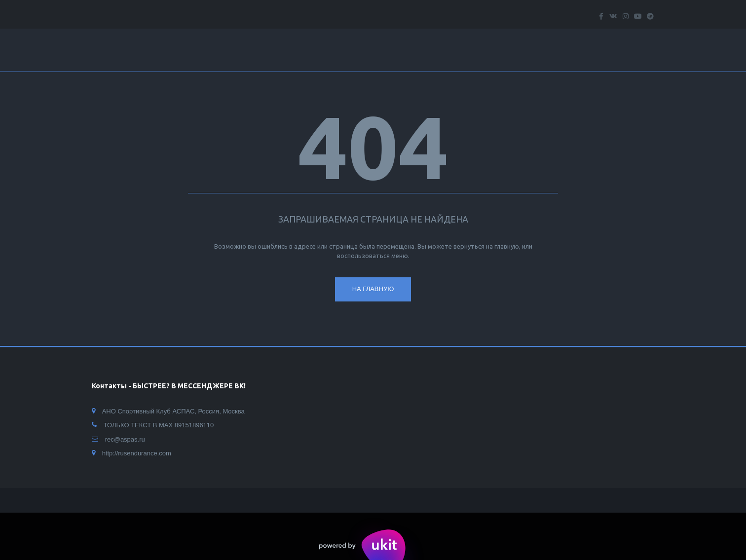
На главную (373, 289)
